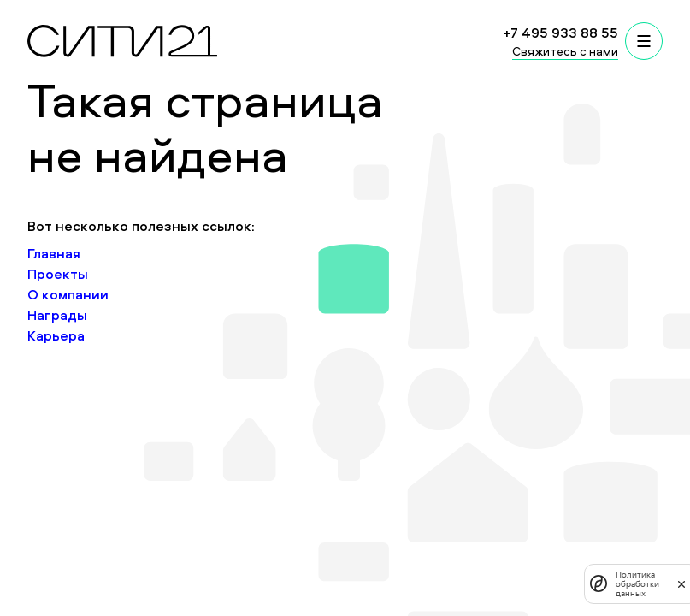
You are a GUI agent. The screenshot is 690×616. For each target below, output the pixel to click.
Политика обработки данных (637, 584)
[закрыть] (681, 583)
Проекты (58, 274)
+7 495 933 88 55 (560, 33)
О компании (68, 294)
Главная (54, 253)
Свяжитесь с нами (565, 51)
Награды (57, 315)
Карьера (56, 335)
